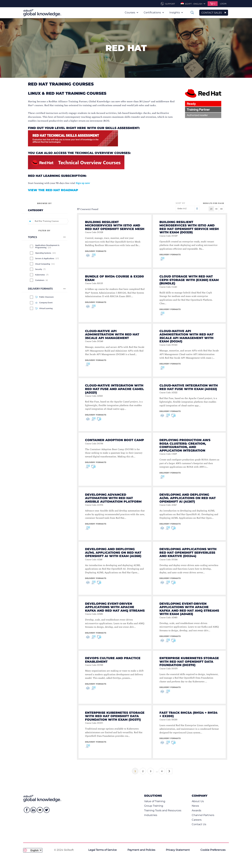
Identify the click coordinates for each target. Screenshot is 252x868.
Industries (151, 815)
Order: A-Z (188, 208)
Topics (47, 237)
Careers (197, 820)
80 (221, 209)
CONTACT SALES (212, 13)
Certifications (154, 12)
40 (216, 209)
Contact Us (199, 824)
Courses (131, 12)
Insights (176, 12)
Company (200, 796)
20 (211, 209)
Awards (196, 810)
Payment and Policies (141, 850)
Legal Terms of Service (102, 850)
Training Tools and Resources (163, 810)
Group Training (154, 806)
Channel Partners (203, 815)
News (195, 806)
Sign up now (83, 183)
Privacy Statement (178, 850)
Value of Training (155, 801)
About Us (198, 801)
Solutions (153, 796)
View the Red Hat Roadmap (53, 190)
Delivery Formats (47, 289)
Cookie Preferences (213, 850)
